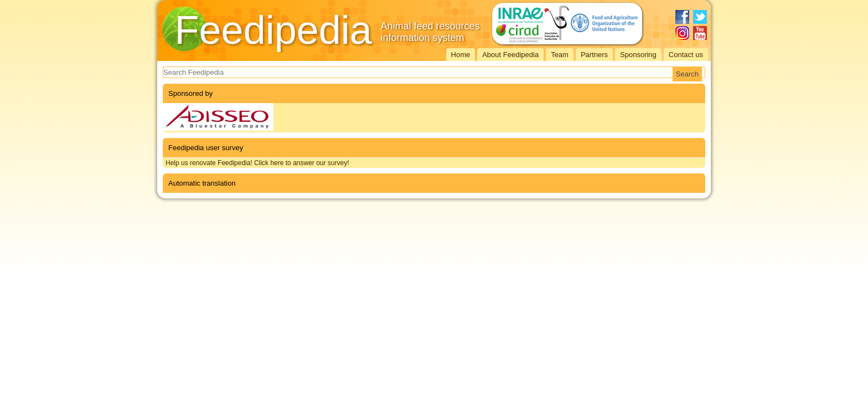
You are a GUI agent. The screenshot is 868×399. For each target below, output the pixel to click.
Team (560, 55)
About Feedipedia (510, 55)
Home (461, 55)
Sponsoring (638, 55)
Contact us (686, 55)
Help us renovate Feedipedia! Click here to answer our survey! (257, 163)
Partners (594, 55)
